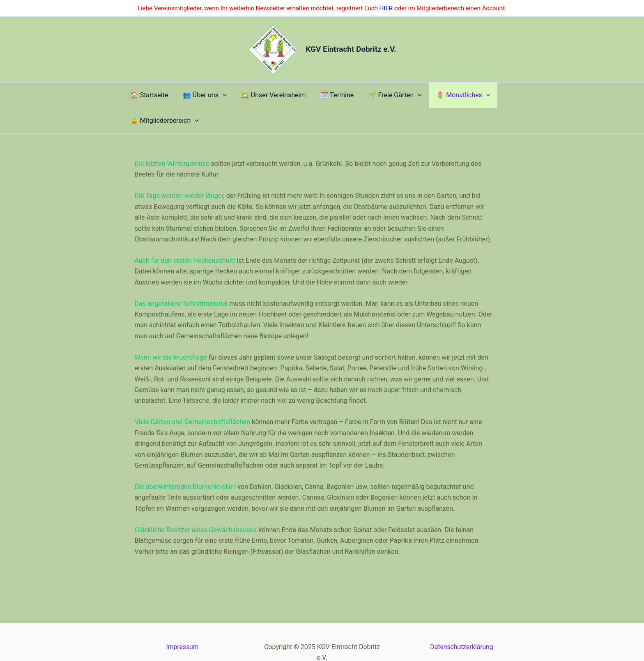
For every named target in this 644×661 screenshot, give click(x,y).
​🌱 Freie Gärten (356, 97)
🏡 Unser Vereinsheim (253, 97)
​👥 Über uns (194, 97)
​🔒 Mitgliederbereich (481, 97)
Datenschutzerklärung (462, 625)
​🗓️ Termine (308, 97)
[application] (212, 97)
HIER (386, 8)
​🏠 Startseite (148, 97)
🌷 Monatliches (414, 97)
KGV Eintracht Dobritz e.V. (351, 49)
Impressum (183, 625)
